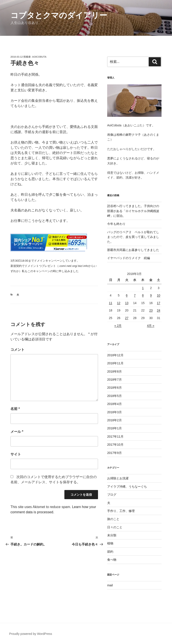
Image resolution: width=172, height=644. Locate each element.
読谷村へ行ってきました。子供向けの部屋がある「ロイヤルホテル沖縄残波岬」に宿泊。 (133, 211)
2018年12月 (115, 355)
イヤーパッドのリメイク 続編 (129, 258)
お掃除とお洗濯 (118, 478)
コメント (17, 350)
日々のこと (115, 527)
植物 (110, 543)
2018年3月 (114, 412)
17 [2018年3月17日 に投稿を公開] (159, 303)
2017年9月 (114, 453)
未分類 (112, 535)
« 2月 (118, 326)
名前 (15, 409)
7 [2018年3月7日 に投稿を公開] (135, 295)
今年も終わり (116, 224)
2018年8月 (114, 371)
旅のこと (113, 519)
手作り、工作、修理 (121, 511)
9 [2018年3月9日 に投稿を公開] (151, 295)
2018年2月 (114, 420)
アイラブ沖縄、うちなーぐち (127, 487)
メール (17, 432)
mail (110, 585)
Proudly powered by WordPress (31, 634)
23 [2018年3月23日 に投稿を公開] (151, 310)
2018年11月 (115, 363)
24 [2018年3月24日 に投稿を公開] (159, 310)
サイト (16, 454)
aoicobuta (39, 57)
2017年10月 (115, 445)
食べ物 (112, 560)
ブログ (112, 495)
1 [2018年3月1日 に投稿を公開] (143, 288)
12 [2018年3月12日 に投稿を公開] (119, 303)
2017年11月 (115, 437)
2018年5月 (114, 396)
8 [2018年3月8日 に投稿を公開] (143, 295)
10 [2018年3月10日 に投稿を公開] (159, 295)
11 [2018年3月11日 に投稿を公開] (111, 303)
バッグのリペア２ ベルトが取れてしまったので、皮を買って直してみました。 (133, 237)
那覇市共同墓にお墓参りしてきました (133, 250)
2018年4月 (114, 404)
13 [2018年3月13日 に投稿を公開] (127, 303)
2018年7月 (114, 380)
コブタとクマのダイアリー (59, 15)
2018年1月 (114, 428)
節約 (110, 552)
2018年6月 (114, 388)
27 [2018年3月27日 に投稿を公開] (127, 318)
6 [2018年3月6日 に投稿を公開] (127, 295)
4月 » (150, 326)
